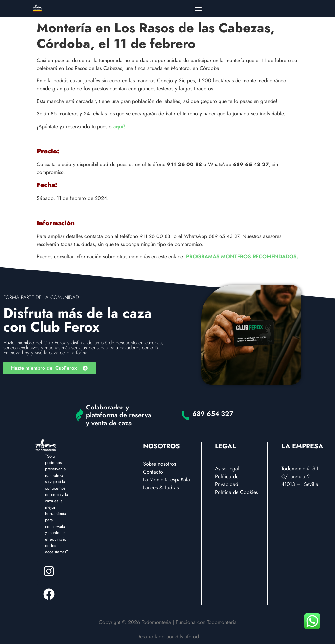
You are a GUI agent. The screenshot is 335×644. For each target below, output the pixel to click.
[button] (198, 9)
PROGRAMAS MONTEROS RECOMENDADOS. (242, 257)
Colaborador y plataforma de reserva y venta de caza (119, 415)
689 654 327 (213, 414)
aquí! (119, 126)
